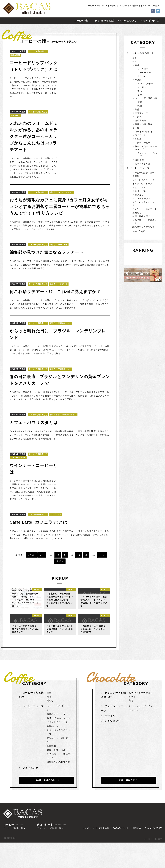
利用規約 (138, 850)
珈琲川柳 (139, 160)
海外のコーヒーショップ (147, 155)
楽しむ (53, 205)
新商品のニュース (141, 176)
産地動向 (137, 213)
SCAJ (138, 139)
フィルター (143, 69)
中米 (140, 91)
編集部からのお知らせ (143, 227)
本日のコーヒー (65, 343)
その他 (138, 117)
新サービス (140, 191)
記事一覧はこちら (44, 799)
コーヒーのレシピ (66, 205)
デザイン (110, 736)
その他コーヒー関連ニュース (144, 222)
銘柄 (140, 106)
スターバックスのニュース (144, 204)
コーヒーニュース (139, 168)
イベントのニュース (142, 184)
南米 (140, 95)
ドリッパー (143, 76)
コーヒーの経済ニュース (145, 173)
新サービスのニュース (143, 180)
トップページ (87, 850)
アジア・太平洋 (145, 84)
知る (135, 61)
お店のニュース (140, 187)
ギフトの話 (103, 850)
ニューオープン (143, 198)
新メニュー (140, 195)
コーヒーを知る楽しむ (38, 51)
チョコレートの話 (104, 21)
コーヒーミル (144, 73)
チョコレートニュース (114, 729)
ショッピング (150, 21)
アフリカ (142, 87)
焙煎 (137, 109)
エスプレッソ (56, 534)
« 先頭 (30, 575)
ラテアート (15, 122)
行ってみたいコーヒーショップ (63, 434)
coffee (37, 610)
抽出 (135, 58)
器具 (137, 65)
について (127, 21)
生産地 (138, 80)
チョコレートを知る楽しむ (114, 715)
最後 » (60, 581)
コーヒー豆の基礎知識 (146, 98)
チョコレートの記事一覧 (49, 854)
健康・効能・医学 (144, 124)
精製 (140, 102)
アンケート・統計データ (145, 209)
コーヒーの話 (81, 21)
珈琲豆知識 (15, 55)
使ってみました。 (144, 164)
